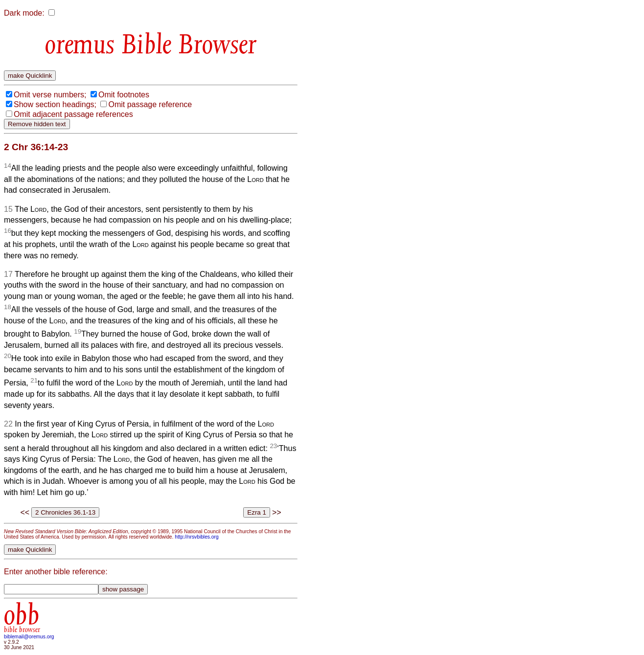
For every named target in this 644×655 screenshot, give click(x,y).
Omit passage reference (150, 104)
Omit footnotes (124, 95)
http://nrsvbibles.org (196, 537)
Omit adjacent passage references (73, 114)
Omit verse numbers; (50, 95)
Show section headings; (55, 104)
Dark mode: (24, 13)
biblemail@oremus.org (29, 637)
